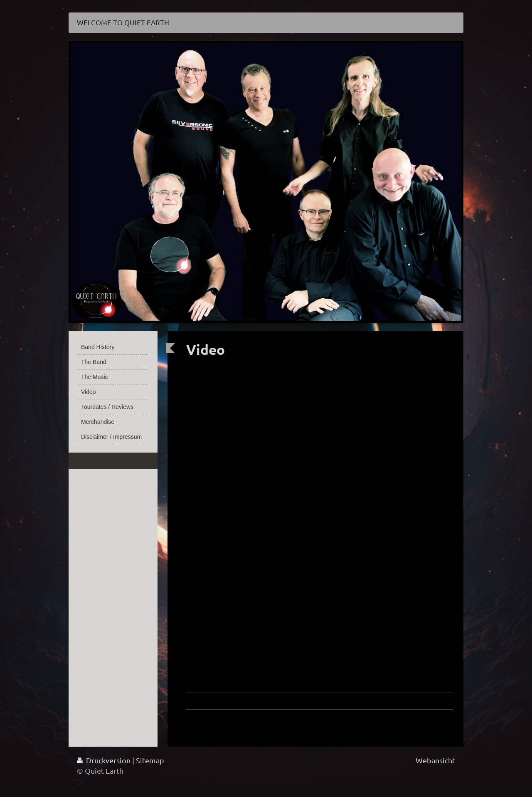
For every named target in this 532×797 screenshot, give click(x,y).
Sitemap (150, 760)
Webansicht (435, 760)
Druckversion (105, 760)
